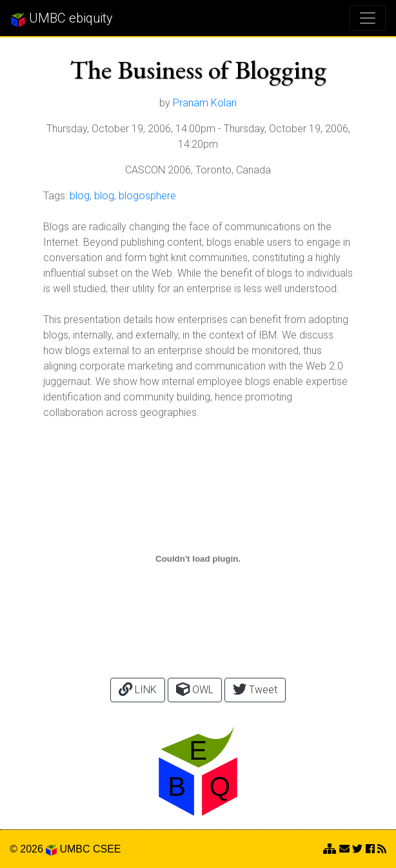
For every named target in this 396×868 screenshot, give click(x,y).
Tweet (255, 689)
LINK (138, 689)
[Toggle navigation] (368, 18)
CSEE (107, 849)
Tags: (55, 196)
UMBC (74, 849)
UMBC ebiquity (62, 19)
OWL (195, 689)
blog (80, 196)
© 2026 (33, 849)
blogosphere (147, 196)
